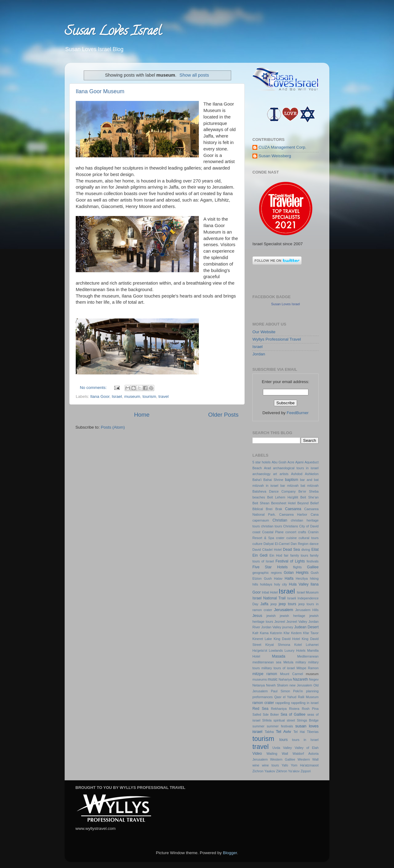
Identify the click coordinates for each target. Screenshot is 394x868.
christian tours (271, 526)
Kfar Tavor (311, 633)
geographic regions (267, 573)
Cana (315, 514)
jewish (271, 616)
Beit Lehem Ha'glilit (283, 497)
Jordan (259, 354)
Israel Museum (308, 592)
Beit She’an (310, 497)
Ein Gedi (260, 555)
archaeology (261, 474)
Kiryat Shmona (278, 645)
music (273, 679)
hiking (314, 578)
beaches (259, 497)
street (291, 720)
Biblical (258, 509)
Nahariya (285, 679)
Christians (291, 526)
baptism (292, 480)
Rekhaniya (279, 709)
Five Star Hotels (270, 567)
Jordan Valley (271, 627)
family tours (299, 555)
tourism (149, 396)
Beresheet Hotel (283, 503)
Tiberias (313, 732)
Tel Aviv (283, 732)
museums (260, 679)
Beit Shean (261, 503)
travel (164, 396)
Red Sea (260, 709)
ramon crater (263, 703)
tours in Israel (305, 740)
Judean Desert (306, 627)
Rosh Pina (310, 709)
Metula (288, 662)
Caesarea (293, 509)
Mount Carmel (291, 674)
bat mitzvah (310, 486)
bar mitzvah (289, 486)
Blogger (230, 853)
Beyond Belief (308, 503)
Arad (267, 468)
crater (280, 538)
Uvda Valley (282, 748)
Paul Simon (280, 691)
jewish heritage (292, 616)
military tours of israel (278, 668)
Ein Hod (276, 555)
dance (314, 544)
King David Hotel (287, 639)
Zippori (306, 771)
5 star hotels (261, 462)
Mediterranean (308, 656)
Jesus (257, 616)
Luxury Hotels (295, 650)
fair (286, 555)
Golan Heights (296, 573)
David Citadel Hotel (267, 550)
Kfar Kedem (293, 633)
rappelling (283, 703)
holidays (266, 584)
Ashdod (297, 474)
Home (142, 415)
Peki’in (298, 691)
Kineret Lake (262, 639)
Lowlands (276, 650)
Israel (117, 396)
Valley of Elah (307, 748)
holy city (280, 584)
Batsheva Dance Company (274, 491)
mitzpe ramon (265, 674)
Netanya (259, 685)
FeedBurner (298, 413)
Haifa (289, 578)
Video (257, 754)
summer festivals (280, 726)
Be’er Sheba (309, 491)
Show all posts (194, 75)
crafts (302, 532)
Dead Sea (291, 550)
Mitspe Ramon (308, 668)
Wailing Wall (277, 754)
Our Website (264, 332)
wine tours (270, 765)
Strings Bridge (308, 720)
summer (258, 726)
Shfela (267, 720)
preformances (263, 697)
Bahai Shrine (273, 480)
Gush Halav (273, 578)
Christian (280, 520)
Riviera (294, 709)
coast (256, 532)
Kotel (298, 645)
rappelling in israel (305, 703)
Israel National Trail (269, 598)
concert (291, 532)
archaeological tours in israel (296, 468)
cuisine (291, 538)
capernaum (261, 520)
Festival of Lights (290, 561)
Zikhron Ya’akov (288, 771)
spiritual (279, 720)
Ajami (299, 462)
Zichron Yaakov (264, 771)
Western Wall (308, 759)
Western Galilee (283, 759)
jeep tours (288, 604)
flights (297, 567)
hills (255, 584)
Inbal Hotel (270, 592)
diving (306, 550)
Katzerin (276, 633)
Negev (314, 679)
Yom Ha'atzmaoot (305, 765)
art (275, 474)
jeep (274, 604)
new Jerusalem (301, 685)
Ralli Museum (308, 697)
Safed (257, 714)
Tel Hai (299, 732)
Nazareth (300, 679)
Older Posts (223, 415)
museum (132, 396)
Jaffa (264, 604)
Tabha (269, 732)
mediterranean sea (267, 662)
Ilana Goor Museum (100, 91)
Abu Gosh (279, 462)
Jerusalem (283, 610)
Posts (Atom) (113, 427)
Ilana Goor (100, 396)
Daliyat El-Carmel (277, 544)
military (301, 662)
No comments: (94, 388)
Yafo (285, 765)
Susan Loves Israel (113, 32)
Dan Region (300, 544)
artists (284, 474)
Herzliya (302, 578)
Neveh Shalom (277, 685)
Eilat (315, 550)
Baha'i (257, 480)
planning (312, 691)
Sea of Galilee (293, 714)
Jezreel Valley (297, 622)
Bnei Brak (274, 509)
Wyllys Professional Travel (277, 339)
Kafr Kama (261, 633)
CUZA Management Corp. (282, 147)
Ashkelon (312, 474)
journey (288, 627)
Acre (291, 462)
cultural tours (309, 538)
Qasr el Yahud (285, 697)
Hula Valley (299, 584)
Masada (279, 656)
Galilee (313, 567)
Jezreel (280, 622)
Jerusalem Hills (307, 610)
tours (284, 740)
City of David (309, 526)
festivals (313, 561)
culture (257, 544)
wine (256, 765)
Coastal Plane (273, 532)
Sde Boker (271, 714)
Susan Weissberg (275, 156)
